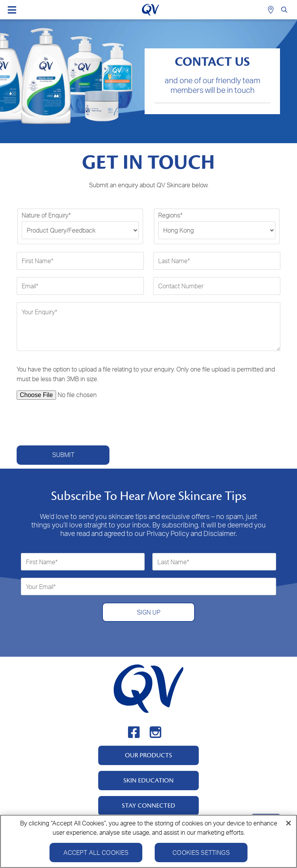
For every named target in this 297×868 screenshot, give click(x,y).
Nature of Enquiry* (46, 215)
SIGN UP (149, 612)
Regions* (170, 215)
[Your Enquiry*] (148, 327)
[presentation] (75, 423)
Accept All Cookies (96, 853)
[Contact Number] (217, 286)
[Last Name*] (217, 261)
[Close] (288, 823)
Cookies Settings (201, 853)
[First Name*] (80, 261)
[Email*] (80, 286)
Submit (63, 455)
